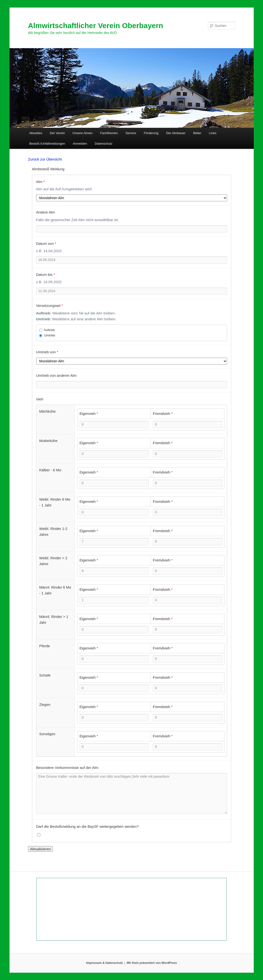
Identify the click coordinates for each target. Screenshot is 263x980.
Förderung (151, 133)
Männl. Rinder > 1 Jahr (54, 619)
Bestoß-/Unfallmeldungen (47, 144)
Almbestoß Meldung (48, 169)
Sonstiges (47, 734)
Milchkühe (48, 411)
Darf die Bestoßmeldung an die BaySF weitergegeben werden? (87, 826)
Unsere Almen (83, 133)
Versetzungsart (50, 306)
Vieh (40, 399)
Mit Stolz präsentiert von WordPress (152, 963)
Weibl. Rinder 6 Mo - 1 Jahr (55, 502)
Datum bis (46, 275)
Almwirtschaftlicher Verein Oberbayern (96, 26)
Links (213, 133)
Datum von (46, 243)
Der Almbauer (176, 133)
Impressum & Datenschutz (105, 963)
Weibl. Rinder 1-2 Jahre (53, 532)
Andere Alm (46, 212)
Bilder (197, 133)
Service (131, 133)
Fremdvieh (163, 414)
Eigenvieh (89, 414)
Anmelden (80, 144)
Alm (41, 182)
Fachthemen (109, 133)
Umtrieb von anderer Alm (56, 375)
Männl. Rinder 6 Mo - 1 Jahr (55, 590)
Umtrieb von (47, 352)
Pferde (45, 646)
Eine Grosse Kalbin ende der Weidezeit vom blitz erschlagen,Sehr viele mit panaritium (132, 793)
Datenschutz (104, 144)
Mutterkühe (48, 441)
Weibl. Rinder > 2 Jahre (53, 561)
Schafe (45, 675)
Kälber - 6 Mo (50, 470)
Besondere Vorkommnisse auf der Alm (67, 768)
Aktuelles (36, 133)
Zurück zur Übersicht (45, 159)
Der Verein (57, 133)
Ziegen (45, 705)
